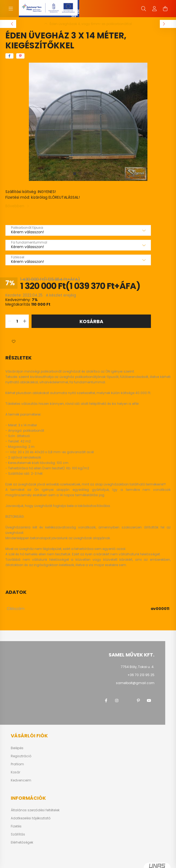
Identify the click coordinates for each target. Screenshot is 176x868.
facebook (106, 701)
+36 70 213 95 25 (141, 675)
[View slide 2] (80, 174)
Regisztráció (21, 756)
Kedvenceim (21, 780)
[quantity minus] (10, 321)
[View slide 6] (102, 174)
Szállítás (18, 834)
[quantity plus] (25, 321)
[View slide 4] (91, 174)
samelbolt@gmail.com (135, 683)
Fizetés (16, 826)
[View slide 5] (96, 174)
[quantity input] (17, 321)
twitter (127, 701)
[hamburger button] (11, 9)
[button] (13, 341)
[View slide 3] (85, 174)
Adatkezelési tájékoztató (31, 818)
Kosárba (91, 321)
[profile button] (154, 9)
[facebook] (9, 56)
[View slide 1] (75, 174)
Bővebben (15, 206)
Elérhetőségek (22, 842)
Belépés (17, 748)
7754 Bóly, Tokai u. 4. (138, 667)
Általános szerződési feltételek (35, 810)
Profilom (17, 764)
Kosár (15, 772)
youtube (149, 701)
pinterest (138, 701)
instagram (117, 701)
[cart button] (165, 9)
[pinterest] (20, 56)
